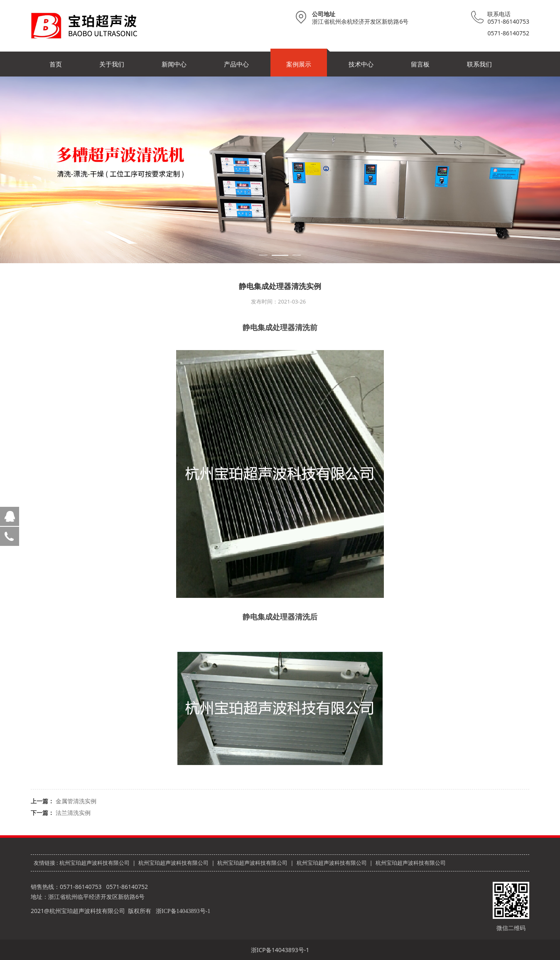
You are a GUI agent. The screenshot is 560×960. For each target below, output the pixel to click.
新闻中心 (174, 64)
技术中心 (361, 64)
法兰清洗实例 (73, 813)
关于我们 (112, 64)
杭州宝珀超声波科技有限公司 (95, 863)
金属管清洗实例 (76, 801)
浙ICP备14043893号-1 (183, 911)
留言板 (420, 64)
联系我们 (479, 64)
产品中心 (236, 64)
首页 (56, 64)
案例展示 (299, 64)
